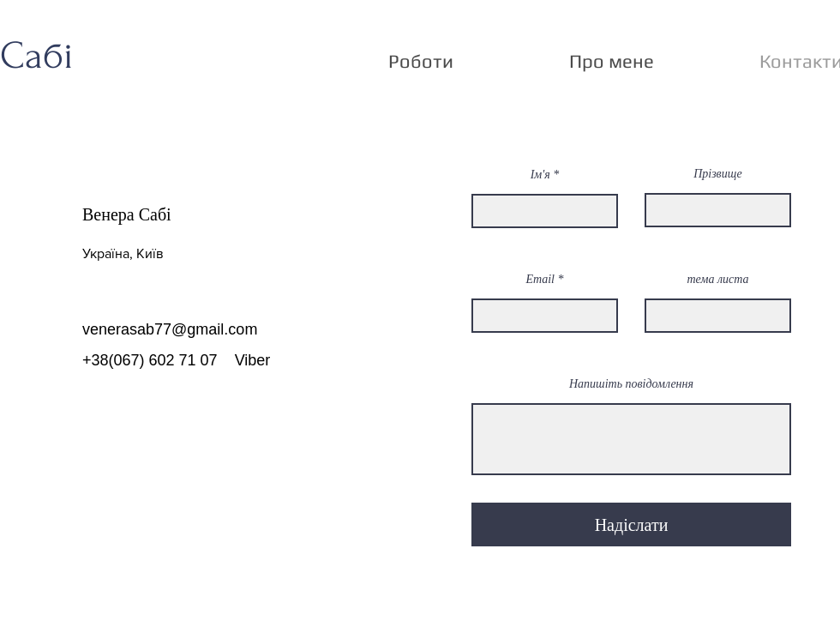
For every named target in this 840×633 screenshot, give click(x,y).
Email (540, 280)
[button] (421, 61)
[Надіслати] (631, 524)
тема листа (717, 280)
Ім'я (540, 175)
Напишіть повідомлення (631, 384)
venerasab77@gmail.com (170, 329)
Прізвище (718, 174)
